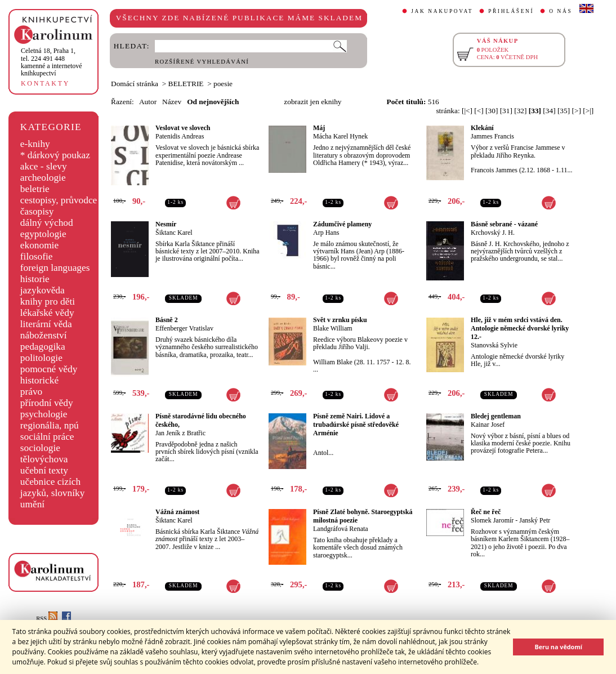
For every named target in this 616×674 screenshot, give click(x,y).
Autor (148, 102)
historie (35, 279)
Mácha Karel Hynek (340, 136)
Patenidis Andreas (180, 136)
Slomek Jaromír (492, 520)
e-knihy (35, 144)
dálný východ (47, 223)
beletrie (35, 189)
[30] (492, 111)
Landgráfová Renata (341, 529)
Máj (319, 128)
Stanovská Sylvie (494, 345)
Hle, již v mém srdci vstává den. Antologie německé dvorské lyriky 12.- (520, 328)
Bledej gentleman (496, 416)
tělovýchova (44, 459)
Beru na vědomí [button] (558, 647)
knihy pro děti (48, 302)
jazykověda (43, 290)
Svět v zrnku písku (340, 320)
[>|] (588, 111)
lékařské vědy (47, 313)
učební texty (44, 470)
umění (32, 504)
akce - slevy (44, 166)
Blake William (333, 328)
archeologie (43, 178)
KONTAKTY (45, 83)
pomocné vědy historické (49, 375)
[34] (549, 111)
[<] (479, 111)
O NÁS (561, 11)
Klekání (482, 128)
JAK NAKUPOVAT (442, 11)
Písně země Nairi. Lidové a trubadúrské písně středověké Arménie (356, 425)
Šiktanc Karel (174, 233)
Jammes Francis (492, 136)
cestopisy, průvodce (59, 200)
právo (31, 392)
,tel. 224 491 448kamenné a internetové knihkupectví (52, 62)
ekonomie (39, 245)
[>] (576, 111)
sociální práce (47, 437)
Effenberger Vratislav (184, 328)
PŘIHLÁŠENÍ (511, 11)
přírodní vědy (47, 403)
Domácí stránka (135, 84)
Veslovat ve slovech (183, 128)
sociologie (40, 448)
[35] (564, 111)
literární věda (46, 324)
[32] (520, 111)
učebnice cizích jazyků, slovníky (53, 487)
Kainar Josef (488, 425)
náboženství (44, 335)
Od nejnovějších (213, 102)
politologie (41, 358)
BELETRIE (186, 84)
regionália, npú (50, 425)
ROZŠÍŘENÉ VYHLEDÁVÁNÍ (202, 62)
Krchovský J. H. (493, 233)
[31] (506, 111)
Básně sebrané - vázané (504, 224)
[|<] (467, 111)
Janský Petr (535, 520)
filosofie (37, 256)
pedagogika (43, 347)
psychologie (44, 414)
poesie (223, 84)
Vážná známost (177, 512)
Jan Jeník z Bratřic (180, 433)
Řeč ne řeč (486, 512)
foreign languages (55, 268)
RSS (47, 619)
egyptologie (43, 234)
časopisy (37, 211)
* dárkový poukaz (55, 155)
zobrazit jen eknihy (313, 102)
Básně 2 (167, 320)
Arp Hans (326, 233)
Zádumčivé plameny (342, 224)
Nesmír (166, 224)
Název (172, 102)
